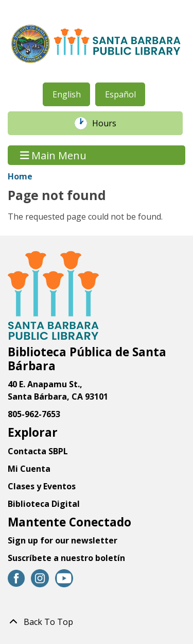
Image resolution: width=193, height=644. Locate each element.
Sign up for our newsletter (63, 540)
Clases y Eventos (42, 486)
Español (120, 94)
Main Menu (54, 155)
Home (20, 176)
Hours (110, 123)
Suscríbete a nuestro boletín (66, 558)
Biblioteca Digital (44, 504)
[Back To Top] (97, 622)
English (67, 94)
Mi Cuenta (29, 469)
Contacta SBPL (38, 451)
